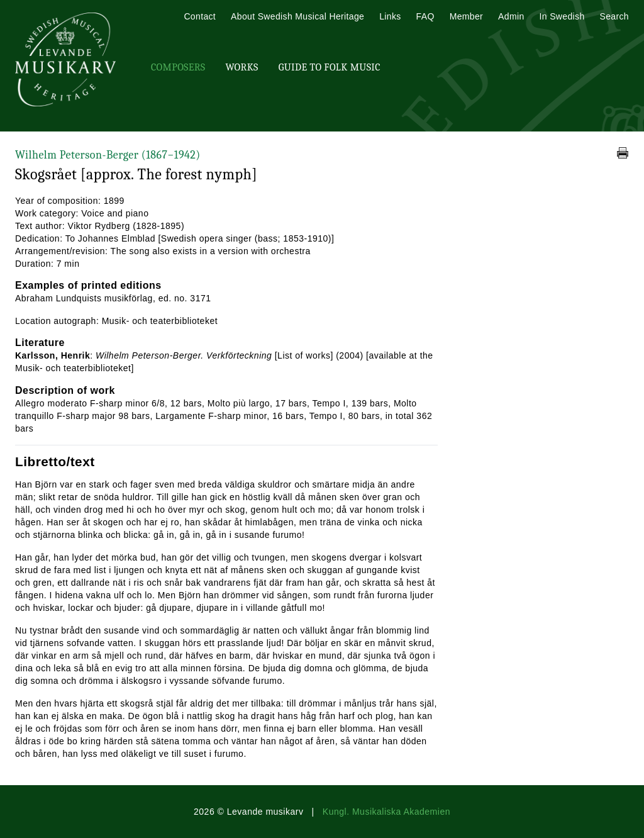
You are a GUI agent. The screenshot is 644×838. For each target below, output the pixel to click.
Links (390, 16)
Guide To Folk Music (330, 67)
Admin (511, 16)
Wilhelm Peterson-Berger (108, 155)
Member (466, 16)
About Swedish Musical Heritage (297, 16)
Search (614, 16)
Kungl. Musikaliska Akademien (386, 812)
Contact (200, 16)
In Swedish (562, 16)
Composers (178, 67)
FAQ (425, 16)
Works (241, 67)
